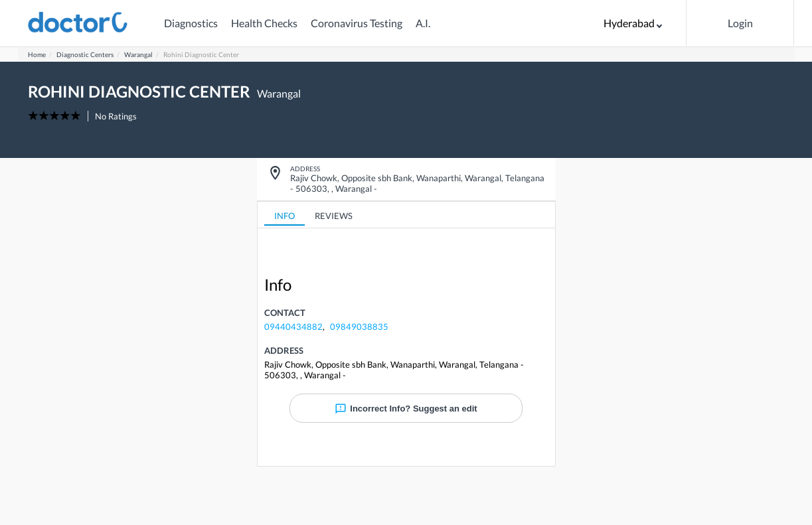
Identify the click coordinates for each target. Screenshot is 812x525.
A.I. (423, 23)
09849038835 (359, 327)
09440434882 (293, 327)
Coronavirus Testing (357, 23)
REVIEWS (334, 216)
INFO (284, 216)
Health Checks (264, 23)
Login (740, 23)
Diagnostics (191, 23)
